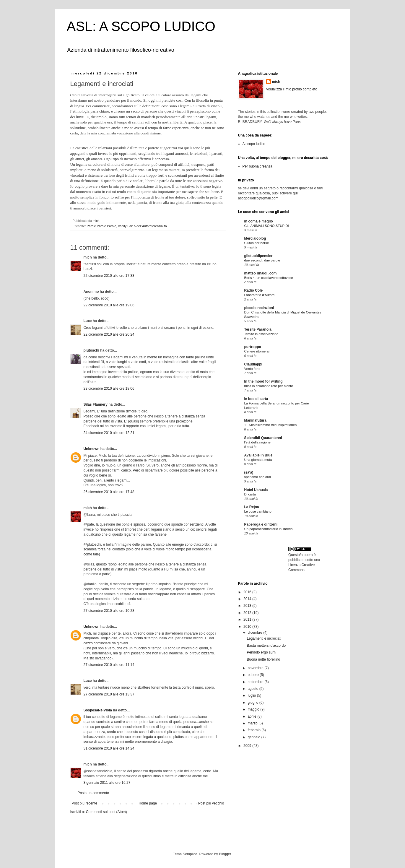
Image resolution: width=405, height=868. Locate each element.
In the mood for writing (264, 381)
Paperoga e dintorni (261, 524)
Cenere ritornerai (257, 351)
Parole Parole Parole (102, 226)
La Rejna (252, 507)
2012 (248, 613)
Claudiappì (253, 364)
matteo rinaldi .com (261, 273)
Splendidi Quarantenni (263, 438)
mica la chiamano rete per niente (269, 386)
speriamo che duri (258, 477)
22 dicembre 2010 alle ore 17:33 (109, 276)
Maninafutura (255, 420)
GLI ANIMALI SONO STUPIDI (267, 226)
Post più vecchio (211, 803)
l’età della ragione (257, 442)
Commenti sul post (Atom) (106, 812)
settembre (256, 682)
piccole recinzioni (259, 308)
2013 (248, 606)
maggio (254, 709)
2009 (248, 746)
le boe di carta (256, 399)
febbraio (254, 730)
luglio (252, 695)
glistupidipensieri (259, 256)
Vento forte (252, 369)
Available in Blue (258, 455)
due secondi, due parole (262, 260)
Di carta (250, 494)
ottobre (254, 675)
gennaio (254, 737)
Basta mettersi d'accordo (266, 646)
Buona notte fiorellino (263, 659)
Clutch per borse (257, 243)
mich (88, 257)
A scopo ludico (254, 144)
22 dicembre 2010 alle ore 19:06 (109, 305)
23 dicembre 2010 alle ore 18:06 (109, 389)
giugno (253, 703)
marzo (253, 723)
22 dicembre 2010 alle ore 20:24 (109, 334)
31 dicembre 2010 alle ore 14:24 (109, 748)
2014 (248, 599)
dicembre (255, 633)
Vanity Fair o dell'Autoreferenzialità (142, 226)
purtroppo (253, 347)
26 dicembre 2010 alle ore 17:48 (109, 492)
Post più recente (85, 803)
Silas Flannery (96, 404)
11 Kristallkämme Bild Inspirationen (271, 425)
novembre (256, 668)
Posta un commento (93, 793)
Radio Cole (254, 290)
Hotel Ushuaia (256, 490)
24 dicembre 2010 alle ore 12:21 (109, 433)
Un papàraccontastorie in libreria (269, 529)
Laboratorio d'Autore (260, 295)
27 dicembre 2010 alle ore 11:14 (109, 665)
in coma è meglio (259, 221)
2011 (248, 620)
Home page (148, 803)
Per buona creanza (257, 166)
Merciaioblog (255, 238)
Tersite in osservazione (261, 334)
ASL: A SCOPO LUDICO (141, 26)
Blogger (225, 854)
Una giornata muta (258, 460)
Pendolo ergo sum (261, 652)
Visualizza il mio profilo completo (292, 89)
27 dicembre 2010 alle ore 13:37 (109, 694)
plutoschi (91, 350)
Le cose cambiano (258, 511)
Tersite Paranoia (258, 329)
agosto (253, 689)
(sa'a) (249, 472)
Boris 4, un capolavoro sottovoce (269, 278)
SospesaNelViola (98, 710)
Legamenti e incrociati (264, 638)
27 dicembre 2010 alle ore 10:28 (109, 611)
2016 (248, 592)
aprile (252, 716)
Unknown (92, 449)
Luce (88, 321)
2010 (248, 627)
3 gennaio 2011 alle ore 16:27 (107, 783)
